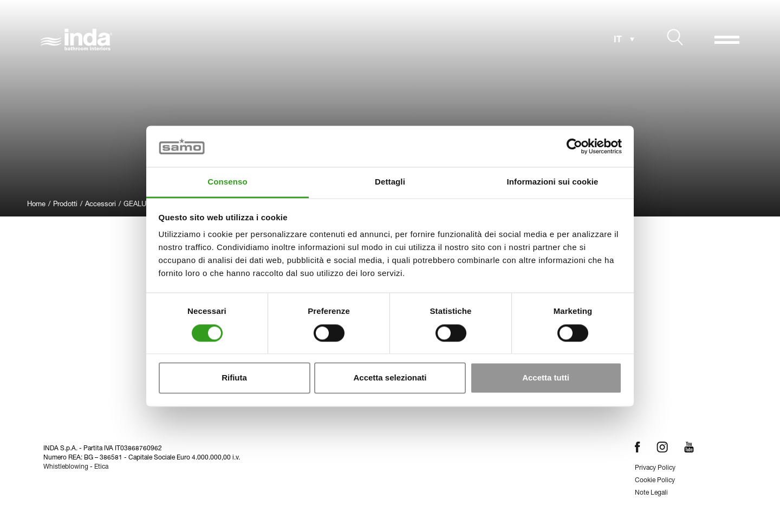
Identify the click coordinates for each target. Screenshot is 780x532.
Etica (101, 467)
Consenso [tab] (227, 182)
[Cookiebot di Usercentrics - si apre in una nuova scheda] (574, 146)
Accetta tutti (546, 378)
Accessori (100, 205)
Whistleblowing (66, 467)
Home (36, 205)
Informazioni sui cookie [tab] (553, 182)
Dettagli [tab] (390, 182)
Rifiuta (234, 378)
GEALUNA (139, 205)
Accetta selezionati (390, 378)
